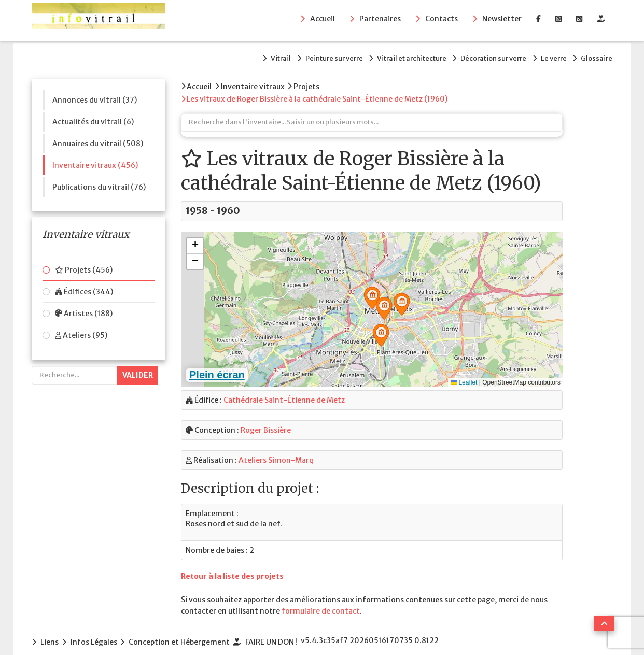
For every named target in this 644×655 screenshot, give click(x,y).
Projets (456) (84, 264)
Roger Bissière (266, 420)
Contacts (442, 21)
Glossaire (597, 55)
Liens (50, 631)
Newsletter (502, 21)
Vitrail (238, 55)
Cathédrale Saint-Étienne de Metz (284, 390)
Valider (138, 369)
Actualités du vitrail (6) (93, 116)
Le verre (545, 55)
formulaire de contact (321, 601)
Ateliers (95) (81, 329)
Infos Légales (98, 631)
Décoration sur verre (476, 55)
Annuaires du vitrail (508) (98, 137)
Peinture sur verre (299, 55)
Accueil (323, 21)
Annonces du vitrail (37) (95, 94)
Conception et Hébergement (188, 631)
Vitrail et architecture (386, 55)
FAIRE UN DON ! (284, 631)
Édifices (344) (84, 286)
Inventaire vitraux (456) (95, 159)
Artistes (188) (84, 307)
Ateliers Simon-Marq (276, 450)
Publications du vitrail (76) (99, 181)
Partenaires (380, 21)
